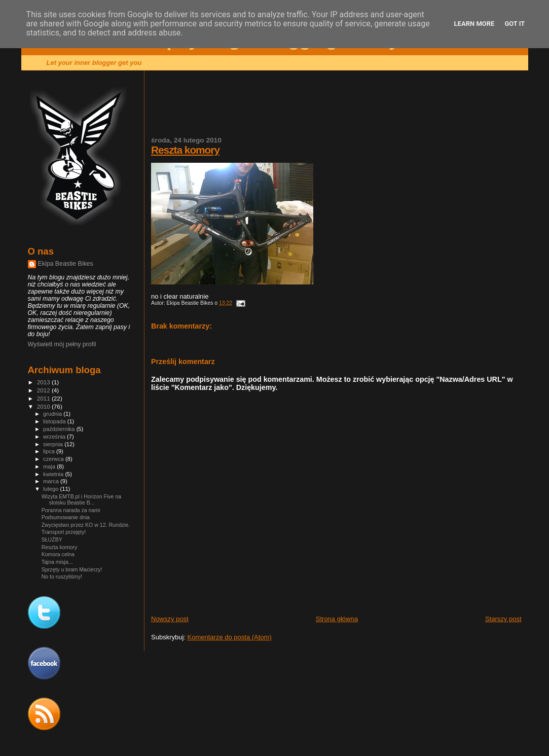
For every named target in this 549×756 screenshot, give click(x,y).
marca (52, 481)
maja (50, 466)
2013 (44, 382)
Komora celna (58, 554)
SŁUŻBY (52, 539)
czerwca (54, 459)
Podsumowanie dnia (66, 517)
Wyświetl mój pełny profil (62, 344)
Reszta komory (185, 150)
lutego (51, 489)
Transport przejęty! (64, 532)
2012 (44, 390)
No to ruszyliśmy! (62, 577)
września (55, 437)
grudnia (53, 414)
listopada (55, 421)
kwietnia (54, 474)
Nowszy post (170, 619)
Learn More (474, 24)
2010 (44, 406)
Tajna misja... (57, 562)
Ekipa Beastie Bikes (66, 264)
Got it (515, 24)
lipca (50, 451)
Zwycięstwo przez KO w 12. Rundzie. (86, 525)
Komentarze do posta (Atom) (230, 637)
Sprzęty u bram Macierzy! (72, 569)
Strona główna (337, 619)
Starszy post (503, 619)
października (60, 429)
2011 (44, 398)
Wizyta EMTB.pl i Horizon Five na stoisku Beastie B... (82, 499)
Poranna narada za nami (71, 510)
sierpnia (54, 444)
